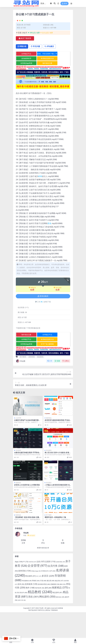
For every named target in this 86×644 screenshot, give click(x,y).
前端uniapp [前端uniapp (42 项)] (36, 597)
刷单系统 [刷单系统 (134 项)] (25, 596)
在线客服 (60, 634)
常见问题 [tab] (36, 72)
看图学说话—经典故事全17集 (55, 543)
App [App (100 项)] (19, 587)
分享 (50, 386)
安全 (50, 249)
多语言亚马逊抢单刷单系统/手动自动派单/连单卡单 (58, 447)
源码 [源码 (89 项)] (48, 613)
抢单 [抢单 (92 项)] (21, 610)
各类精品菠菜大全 (43, 84)
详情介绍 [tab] (22, 72)
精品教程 (40, 382)
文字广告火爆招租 (43, 370)
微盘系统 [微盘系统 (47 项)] (59, 606)
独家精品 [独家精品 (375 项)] (60, 613)
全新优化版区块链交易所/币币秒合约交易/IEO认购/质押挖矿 (28, 479)
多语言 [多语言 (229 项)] (48, 601)
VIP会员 (32, 313)
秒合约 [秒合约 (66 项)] (23, 618)
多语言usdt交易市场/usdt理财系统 (27, 510)
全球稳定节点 (25, 79)
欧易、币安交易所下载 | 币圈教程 (43, 80)
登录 (64, 4)
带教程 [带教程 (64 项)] (36, 606)
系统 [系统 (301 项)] (33, 622)
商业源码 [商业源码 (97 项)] (30, 601)
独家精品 (49, 443)
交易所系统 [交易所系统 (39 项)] (60, 587)
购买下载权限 (25, 64)
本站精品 (18, 476)
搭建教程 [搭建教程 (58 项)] (55, 610)
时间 (40, 202)
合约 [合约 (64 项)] (52, 596)
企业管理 (18, 443)
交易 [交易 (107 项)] (41, 587)
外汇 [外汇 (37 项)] (39, 602)
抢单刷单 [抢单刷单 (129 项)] (31, 610)
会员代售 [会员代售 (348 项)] (56, 591)
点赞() (66, 386)
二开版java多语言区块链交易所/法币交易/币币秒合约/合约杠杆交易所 (58, 511)
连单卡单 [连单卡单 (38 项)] (22, 626)
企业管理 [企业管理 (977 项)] (37, 591)
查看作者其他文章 (43, 573)
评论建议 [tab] (51, 72)
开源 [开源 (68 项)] (43, 606)
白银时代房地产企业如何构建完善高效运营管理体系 (27, 447)
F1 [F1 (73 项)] (26, 587)
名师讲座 (32, 382)
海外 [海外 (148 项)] (30, 613)
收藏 (57, 386)
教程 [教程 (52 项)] (63, 610)
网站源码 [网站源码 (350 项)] (47, 622)
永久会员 (58, 313)
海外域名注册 (43, 89)
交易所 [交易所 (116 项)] (50, 587)
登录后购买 (43, 322)
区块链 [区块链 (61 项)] (45, 596)
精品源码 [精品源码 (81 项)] (57, 618)
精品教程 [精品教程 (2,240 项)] (40, 617)
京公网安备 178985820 (50, 636)
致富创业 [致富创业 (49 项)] (60, 623)
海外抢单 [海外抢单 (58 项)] (40, 613)
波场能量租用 (25, 84)
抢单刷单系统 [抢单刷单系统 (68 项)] (44, 610)
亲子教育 (27, 50)
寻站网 (21, 387)
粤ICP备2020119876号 (36, 636)
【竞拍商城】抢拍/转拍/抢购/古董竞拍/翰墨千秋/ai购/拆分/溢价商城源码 (28, 544)
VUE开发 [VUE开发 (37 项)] (32, 587)
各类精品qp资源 (25, 89)
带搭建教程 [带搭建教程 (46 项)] (27, 606)
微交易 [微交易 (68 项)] (51, 606)
